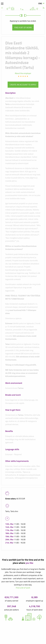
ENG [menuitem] (40, 3)
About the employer (23, 73)
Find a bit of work (23, 27)
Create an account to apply (23, 85)
